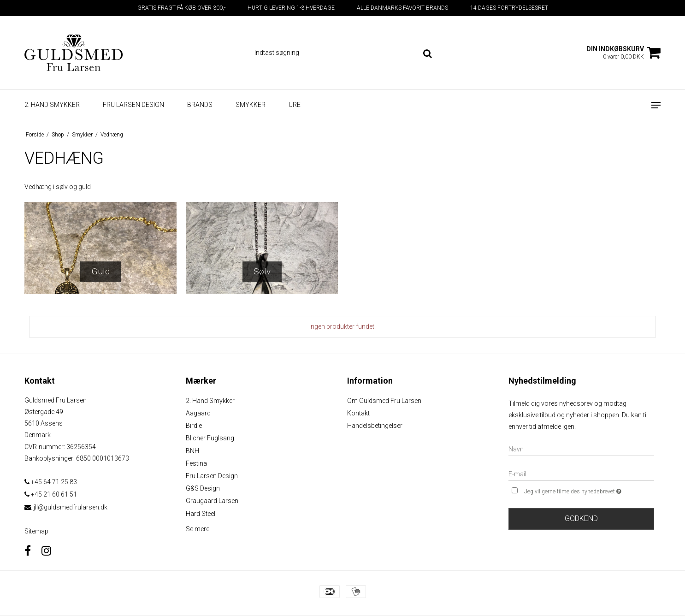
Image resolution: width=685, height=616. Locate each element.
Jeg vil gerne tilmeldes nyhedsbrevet (589, 490)
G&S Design (203, 488)
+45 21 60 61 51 (51, 494)
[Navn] (581, 449)
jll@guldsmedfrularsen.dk (71, 507)
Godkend (581, 518)
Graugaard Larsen (212, 501)
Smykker (251, 105)
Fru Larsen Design (212, 476)
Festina (196, 463)
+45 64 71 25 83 (51, 482)
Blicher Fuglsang (210, 438)
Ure (295, 105)
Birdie (194, 426)
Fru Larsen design (133, 105)
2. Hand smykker (52, 105)
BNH (192, 451)
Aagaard (198, 413)
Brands (200, 105)
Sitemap (36, 531)
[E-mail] (581, 474)
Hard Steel (201, 514)
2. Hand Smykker (210, 401)
